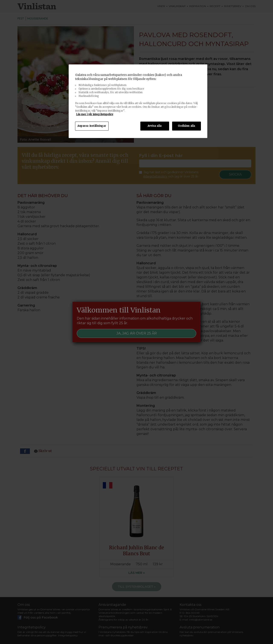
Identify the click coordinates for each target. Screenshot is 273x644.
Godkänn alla (187, 126)
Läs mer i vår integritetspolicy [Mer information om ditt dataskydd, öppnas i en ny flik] (95, 114)
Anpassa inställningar (92, 126)
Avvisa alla (155, 126)
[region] (138, 101)
